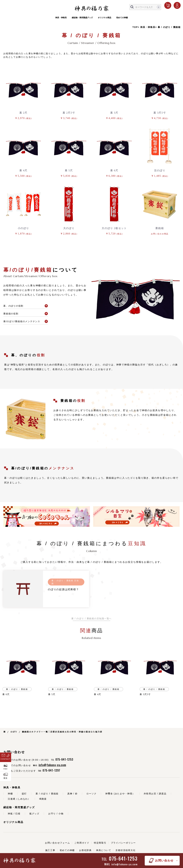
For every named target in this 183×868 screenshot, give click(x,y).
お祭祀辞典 (85, 850)
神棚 (10, 794)
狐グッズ (34, 814)
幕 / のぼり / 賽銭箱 (169, 27)
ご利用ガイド (82, 843)
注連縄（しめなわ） (19, 799)
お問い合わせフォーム (58, 843)
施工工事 (50, 850)
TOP (135, 27)
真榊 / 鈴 (72, 794)
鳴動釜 (43, 799)
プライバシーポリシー (123, 843)
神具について (104, 850)
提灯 (24, 794)
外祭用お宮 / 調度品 (155, 794)
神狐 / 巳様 (14, 814)
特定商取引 (100, 843)
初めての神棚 (122, 19)
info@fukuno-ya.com (124, 864)
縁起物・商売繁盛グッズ (82, 19)
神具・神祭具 (61, 19)
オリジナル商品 (105, 19)
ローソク (91, 794)
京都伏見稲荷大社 (125, 850)
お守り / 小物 (56, 814)
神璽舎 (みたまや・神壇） (120, 794)
